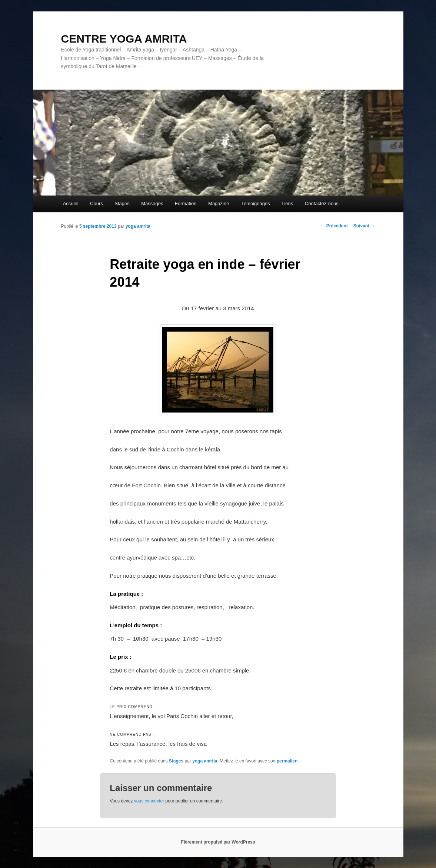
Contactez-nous (322, 203)
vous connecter (149, 801)
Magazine (219, 203)
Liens (287, 203)
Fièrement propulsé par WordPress (218, 842)
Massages (152, 203)
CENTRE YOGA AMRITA (124, 39)
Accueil (71, 203)
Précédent (334, 226)
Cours (96, 203)
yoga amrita (138, 226)
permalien (287, 761)
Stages (122, 203)
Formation (186, 203)
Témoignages (255, 203)
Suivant (364, 226)
